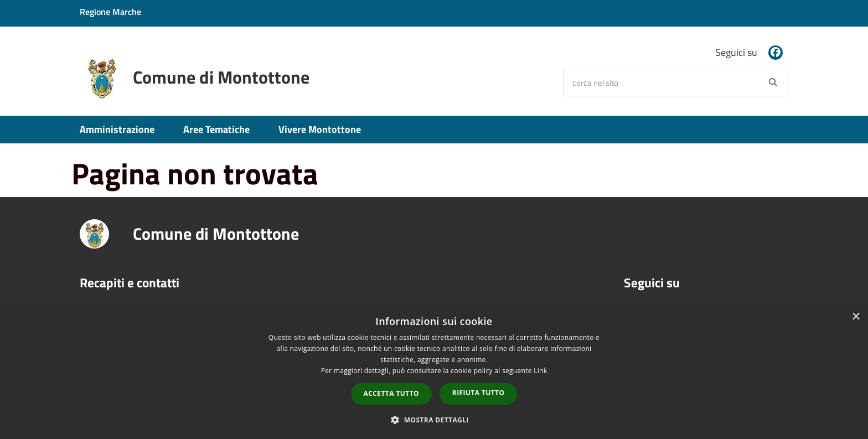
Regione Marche (110, 12)
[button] (434, 419)
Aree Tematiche (216, 129)
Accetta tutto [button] (391, 393)
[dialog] (434, 372)
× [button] (856, 317)
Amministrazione (117, 129)
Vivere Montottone (320, 129)
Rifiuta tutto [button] (479, 393)
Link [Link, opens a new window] (540, 371)
